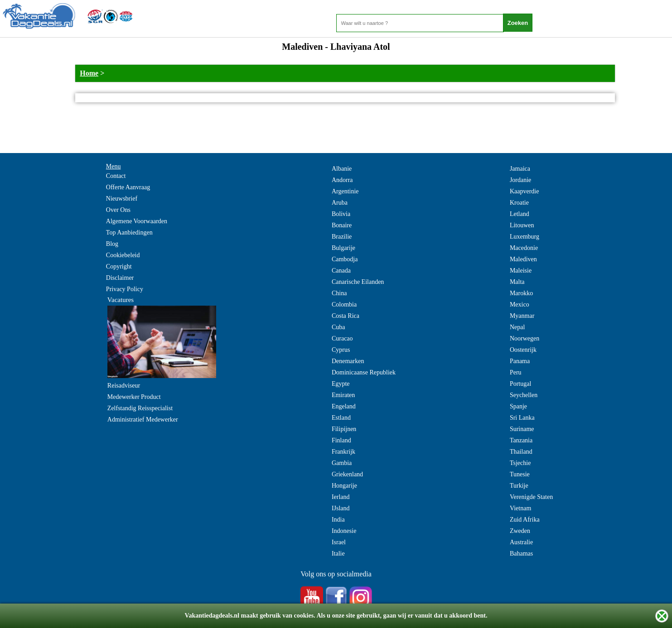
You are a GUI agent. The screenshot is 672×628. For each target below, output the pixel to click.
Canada (341, 271)
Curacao (342, 338)
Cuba (338, 327)
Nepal (517, 327)
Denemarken (348, 361)
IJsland (341, 508)
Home (89, 73)
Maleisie (521, 271)
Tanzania (521, 440)
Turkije (519, 486)
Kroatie (519, 203)
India (338, 520)
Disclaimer (120, 278)
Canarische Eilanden (358, 282)
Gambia (342, 463)
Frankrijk (343, 452)
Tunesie (520, 474)
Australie (521, 542)
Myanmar (522, 316)
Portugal (520, 384)
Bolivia (341, 214)
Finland (341, 440)
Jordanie (520, 180)
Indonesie (344, 531)
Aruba (340, 203)
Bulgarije (343, 248)
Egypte (341, 384)
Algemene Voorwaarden (137, 221)
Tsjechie (520, 463)
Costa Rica (346, 316)
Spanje (518, 406)
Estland (341, 418)
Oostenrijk (523, 350)
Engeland (344, 406)
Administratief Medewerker (143, 419)
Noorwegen (525, 338)
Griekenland (347, 474)
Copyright (119, 266)
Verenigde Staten (531, 497)
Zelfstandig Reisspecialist (140, 408)
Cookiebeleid (123, 255)
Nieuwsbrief (122, 199)
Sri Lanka (522, 418)
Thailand (521, 452)
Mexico (520, 304)
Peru (516, 372)
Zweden (520, 531)
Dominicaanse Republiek (364, 372)
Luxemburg (525, 237)
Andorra (342, 180)
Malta (517, 282)
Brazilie (342, 237)
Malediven (523, 259)
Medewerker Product (134, 397)
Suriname (522, 429)
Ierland (341, 497)
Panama (520, 361)
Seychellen (524, 395)
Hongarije (344, 486)
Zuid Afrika (525, 520)
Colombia (344, 304)
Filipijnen (344, 429)
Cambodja (345, 259)
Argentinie (345, 191)
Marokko (521, 293)
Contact (116, 176)
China (339, 293)
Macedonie (524, 248)
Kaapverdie (525, 191)
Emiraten (343, 395)
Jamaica (520, 169)
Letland (520, 214)
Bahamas (521, 554)
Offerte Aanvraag (128, 187)
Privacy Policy (125, 289)
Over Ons (118, 210)
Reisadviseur (124, 386)
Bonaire (342, 225)
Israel (339, 542)
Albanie (342, 169)
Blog (112, 244)
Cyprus (341, 350)
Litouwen (522, 225)
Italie (338, 554)
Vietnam (520, 508)
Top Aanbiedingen (129, 233)
